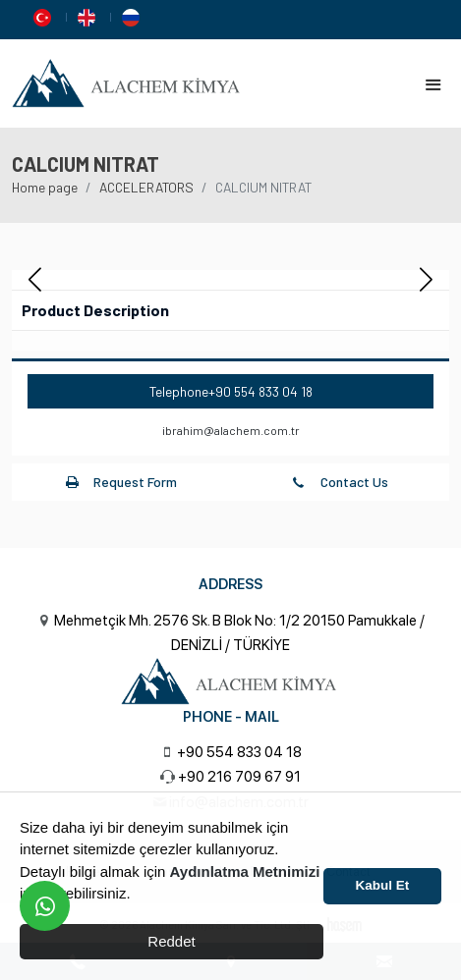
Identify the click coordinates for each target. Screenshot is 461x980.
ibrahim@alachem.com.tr (231, 430)
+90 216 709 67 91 (239, 777)
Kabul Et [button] (383, 885)
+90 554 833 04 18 (260, 391)
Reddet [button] (171, 941)
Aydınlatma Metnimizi (245, 871)
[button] (426, 280)
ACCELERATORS (146, 187)
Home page (45, 187)
